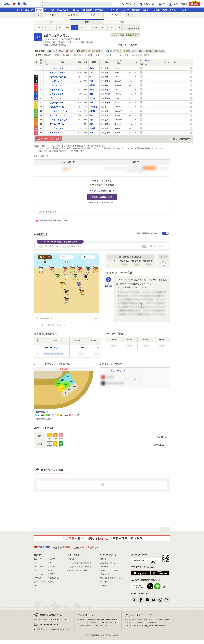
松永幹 (107, 103)
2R (46, 28)
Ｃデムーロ (94, 98)
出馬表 (40, 51)
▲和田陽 (93, 107)
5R (68, 28)
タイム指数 (88, 55)
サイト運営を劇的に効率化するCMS (146, 626)
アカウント (52, 582)
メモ (98, 55)
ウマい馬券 (39, 567)
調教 (81, 51)
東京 (51, 22)
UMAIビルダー (64, 10)
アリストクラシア (58, 115)
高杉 (91, 115)
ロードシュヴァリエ (59, 120)
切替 (176, 62)
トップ (20, 10)
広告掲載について (108, 563)
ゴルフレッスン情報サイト (98, 623)
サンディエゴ (56, 81)
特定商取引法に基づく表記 (111, 578)
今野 (107, 128)
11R (111, 28)
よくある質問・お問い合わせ (79, 567)
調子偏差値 (144, 55)
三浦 (91, 81)
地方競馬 (99, 10)
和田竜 (92, 85)
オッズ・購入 (55, 51)
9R (96, 28)
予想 (52, 10)
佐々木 (107, 94)
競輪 (194, 4)
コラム (76, 10)
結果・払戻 (129, 51)
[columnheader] (38, 341)
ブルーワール (58, 124)
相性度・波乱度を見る (102, 197)
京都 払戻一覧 (132, 29)
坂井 (91, 133)
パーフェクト (56, 85)
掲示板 (160, 51)
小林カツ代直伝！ (93, 626)
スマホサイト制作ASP (141, 623)
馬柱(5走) (67, 55)
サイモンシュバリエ (59, 111)
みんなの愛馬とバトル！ (53, 620)
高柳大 (107, 124)
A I (46, 10)
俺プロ (146, 10)
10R (104, 28)
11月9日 (114, 15)
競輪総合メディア (53, 629)
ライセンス (105, 582)
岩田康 (92, 111)
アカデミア (55, 133)
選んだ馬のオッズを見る (49, 139)
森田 (107, 120)
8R (89, 28)
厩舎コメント (95, 51)
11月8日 (94, 15)
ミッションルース (58, 73)
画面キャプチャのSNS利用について (51, 221)
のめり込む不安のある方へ (78, 570)
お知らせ (71, 559)
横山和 (92, 90)
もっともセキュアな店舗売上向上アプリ (148, 620)
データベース (112, 10)
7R (82, 28)
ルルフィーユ (58, 107)
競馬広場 (51, 567)
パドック (118, 55)
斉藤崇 (107, 98)
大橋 (107, 77)
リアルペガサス (59, 77)
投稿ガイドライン (108, 574)
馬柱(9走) (77, 55)
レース (39, 10)
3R (53, 28)
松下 (107, 86)
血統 (127, 55)
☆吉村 (92, 128)
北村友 (92, 68)
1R (39, 28)
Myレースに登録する (182, 139)
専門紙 (57, 55)
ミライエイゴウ (57, 90)
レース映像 (145, 51)
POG (165, 10)
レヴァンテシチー (58, 94)
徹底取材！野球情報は (98, 620)
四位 (107, 90)
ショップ (125, 10)
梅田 (107, 111)
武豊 (91, 103)
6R (75, 28)
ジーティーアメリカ (59, 68)
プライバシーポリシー (110, 570)
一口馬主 (156, 10)
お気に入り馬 (144, 61)
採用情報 (104, 559)
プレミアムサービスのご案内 (79, 563)
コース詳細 (118, 35)
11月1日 (52, 15)
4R (60, 28)
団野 (91, 94)
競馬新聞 (136, 10)
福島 (122, 22)
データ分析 (112, 51)
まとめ (173, 10)
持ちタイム (107, 55)
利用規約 (104, 567)
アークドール (58, 103)
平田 (107, 73)
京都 (87, 22)
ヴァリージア (56, 98)
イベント (183, 10)
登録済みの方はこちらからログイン (102, 202)
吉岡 (107, 68)
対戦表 (134, 55)
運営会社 (104, 586)
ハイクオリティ (57, 128)
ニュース (29, 10)
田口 (91, 72)
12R (118, 28)
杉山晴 (107, 133)
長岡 (91, 120)
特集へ (121, 45)
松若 (91, 124)
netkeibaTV (87, 10)
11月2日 (73, 15)
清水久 (107, 81)
